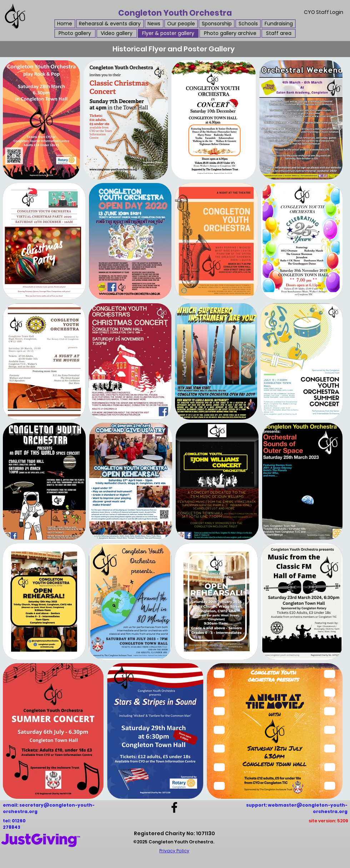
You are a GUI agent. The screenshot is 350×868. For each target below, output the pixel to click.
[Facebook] (174, 807)
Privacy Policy (174, 851)
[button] (154, 24)
